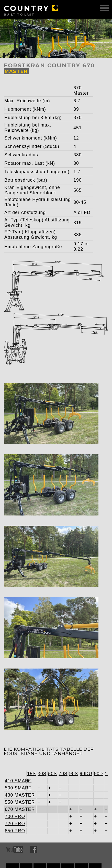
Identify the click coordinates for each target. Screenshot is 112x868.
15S (31, 774)
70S (63, 774)
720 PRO (15, 824)
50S (52, 774)
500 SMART (15, 788)
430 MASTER (15, 795)
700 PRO (15, 816)
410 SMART (15, 781)
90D (99, 774)
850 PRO (15, 831)
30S (42, 774)
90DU (86, 774)
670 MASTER (15, 809)
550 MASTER (15, 802)
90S (74, 774)
